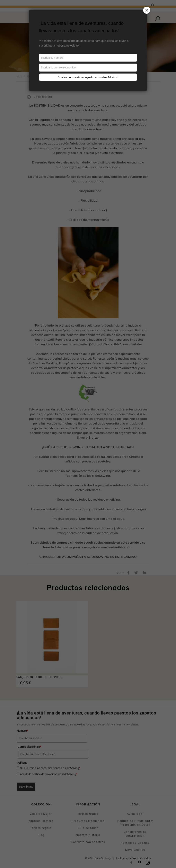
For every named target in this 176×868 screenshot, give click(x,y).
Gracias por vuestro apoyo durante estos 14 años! (88, 77)
